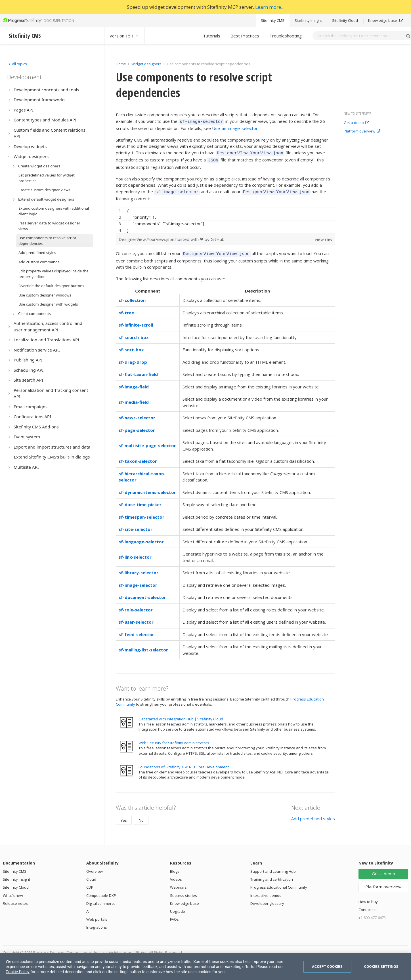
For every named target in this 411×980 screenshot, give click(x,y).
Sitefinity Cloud (345, 20)
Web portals (97, 915)
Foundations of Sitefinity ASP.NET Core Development (184, 763)
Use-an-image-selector (235, 127)
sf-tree (126, 308)
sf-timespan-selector (141, 513)
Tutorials (212, 36)
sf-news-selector (137, 413)
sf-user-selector (136, 618)
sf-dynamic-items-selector (147, 488)
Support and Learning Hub (273, 867)
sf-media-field (134, 398)
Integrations (97, 923)
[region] (226, 217)
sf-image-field (134, 382)
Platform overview (362, 131)
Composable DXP (101, 891)
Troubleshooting (286, 36)
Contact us (368, 905)
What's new (13, 891)
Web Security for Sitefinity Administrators (174, 739)
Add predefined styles (313, 814)
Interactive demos (266, 891)
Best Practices (245, 36)
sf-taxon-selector (138, 457)
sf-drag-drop (133, 358)
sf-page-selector (137, 426)
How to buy (368, 897)
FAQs (174, 915)
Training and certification (272, 875)
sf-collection (132, 296)
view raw (324, 236)
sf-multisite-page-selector (147, 441)
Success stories (184, 891)
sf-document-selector (142, 593)
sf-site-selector (136, 525)
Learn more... (270, 7)
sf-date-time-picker (140, 500)
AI (88, 907)
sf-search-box (134, 333)
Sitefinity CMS (273, 20)
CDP (90, 883)
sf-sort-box (131, 345)
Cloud (91, 875)
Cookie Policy (18, 972)
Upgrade (178, 907)
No (141, 816)
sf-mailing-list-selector (143, 645)
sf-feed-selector (136, 630)
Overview (95, 867)
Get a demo (356, 123)
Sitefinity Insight (308, 20)
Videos (176, 875)
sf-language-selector (141, 537)
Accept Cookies (327, 967)
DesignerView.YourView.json (147, 236)
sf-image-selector (138, 581)
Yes (124, 816)
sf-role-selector (136, 605)
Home (121, 64)
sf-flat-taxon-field (138, 370)
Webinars (178, 883)
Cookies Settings (381, 967)
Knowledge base (386, 20)
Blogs (175, 867)
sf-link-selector (135, 553)
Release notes (15, 899)
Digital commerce (101, 899)
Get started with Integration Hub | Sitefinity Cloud (181, 715)
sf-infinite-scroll (136, 321)
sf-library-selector (139, 568)
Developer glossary (267, 899)
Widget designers (147, 64)
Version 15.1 (124, 36)
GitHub (218, 236)
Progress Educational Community (279, 883)
